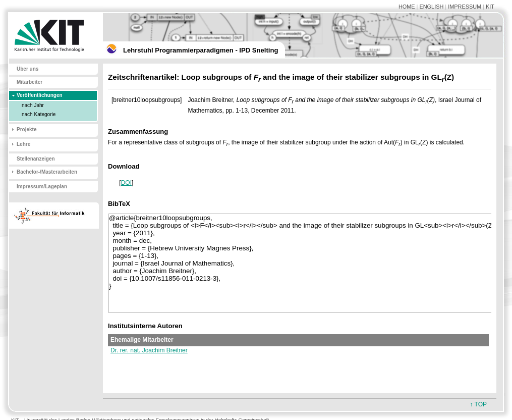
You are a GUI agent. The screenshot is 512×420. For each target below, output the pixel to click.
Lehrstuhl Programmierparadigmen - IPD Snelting (201, 50)
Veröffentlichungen (40, 95)
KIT (490, 7)
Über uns (27, 69)
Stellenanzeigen (36, 159)
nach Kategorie (39, 114)
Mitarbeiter (30, 82)
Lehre (23, 144)
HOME (407, 7)
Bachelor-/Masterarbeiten (47, 172)
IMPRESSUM (465, 7)
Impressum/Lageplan (42, 187)
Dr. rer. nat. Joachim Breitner (149, 350)
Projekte (26, 129)
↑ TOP (478, 404)
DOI (126, 183)
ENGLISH (431, 7)
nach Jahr (33, 105)
